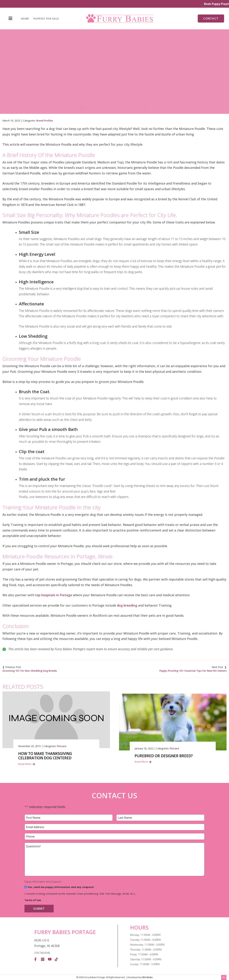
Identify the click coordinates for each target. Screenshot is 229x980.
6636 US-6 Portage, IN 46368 (47, 943)
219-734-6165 (42, 953)
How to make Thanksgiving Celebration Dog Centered (45, 756)
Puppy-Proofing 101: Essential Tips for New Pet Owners (193, 671)
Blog (66, 86)
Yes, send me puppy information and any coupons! (61, 887)
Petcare (62, 746)
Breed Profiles (45, 121)
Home (25, 19)
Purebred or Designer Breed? (164, 756)
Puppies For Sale (46, 19)
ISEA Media (147, 977)
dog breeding (127, 605)
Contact (211, 19)
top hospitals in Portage (54, 595)
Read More (25, 764)
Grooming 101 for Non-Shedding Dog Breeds (30, 671)
